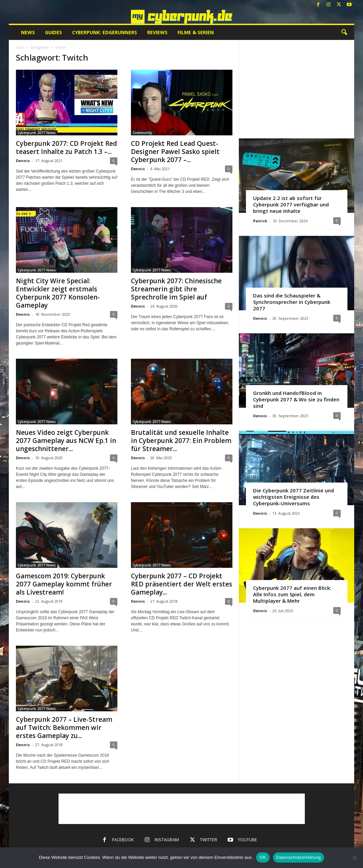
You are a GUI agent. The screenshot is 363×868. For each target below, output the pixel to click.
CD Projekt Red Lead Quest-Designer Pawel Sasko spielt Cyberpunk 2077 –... (175, 152)
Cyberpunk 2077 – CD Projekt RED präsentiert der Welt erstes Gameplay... (181, 584)
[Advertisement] (297, 89)
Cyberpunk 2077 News (37, 133)
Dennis (23, 161)
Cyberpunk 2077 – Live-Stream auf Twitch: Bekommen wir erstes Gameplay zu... (64, 728)
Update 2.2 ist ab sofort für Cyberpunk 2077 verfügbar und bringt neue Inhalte (291, 204)
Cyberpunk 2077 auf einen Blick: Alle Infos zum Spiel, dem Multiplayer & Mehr (292, 594)
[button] (344, 32)
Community (142, 133)
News (28, 32)
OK (263, 857)
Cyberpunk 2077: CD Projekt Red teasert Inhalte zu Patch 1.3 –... (66, 148)
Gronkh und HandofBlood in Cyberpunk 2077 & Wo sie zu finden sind (296, 399)
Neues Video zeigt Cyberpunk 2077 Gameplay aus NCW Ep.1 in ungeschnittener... (66, 441)
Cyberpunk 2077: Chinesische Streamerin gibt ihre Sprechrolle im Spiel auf (176, 289)
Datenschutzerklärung (299, 857)
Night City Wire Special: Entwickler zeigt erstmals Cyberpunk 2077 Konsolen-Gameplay (58, 293)
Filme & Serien (196, 32)
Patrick (260, 221)
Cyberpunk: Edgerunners (105, 32)
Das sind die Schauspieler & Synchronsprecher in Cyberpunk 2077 (292, 302)
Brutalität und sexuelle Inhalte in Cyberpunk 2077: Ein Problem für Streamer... (181, 441)
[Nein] (355, 858)
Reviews (157, 32)
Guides (53, 32)
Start (20, 47)
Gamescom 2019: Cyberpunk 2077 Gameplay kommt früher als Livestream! (64, 584)
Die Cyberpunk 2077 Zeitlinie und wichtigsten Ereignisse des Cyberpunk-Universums (293, 497)
